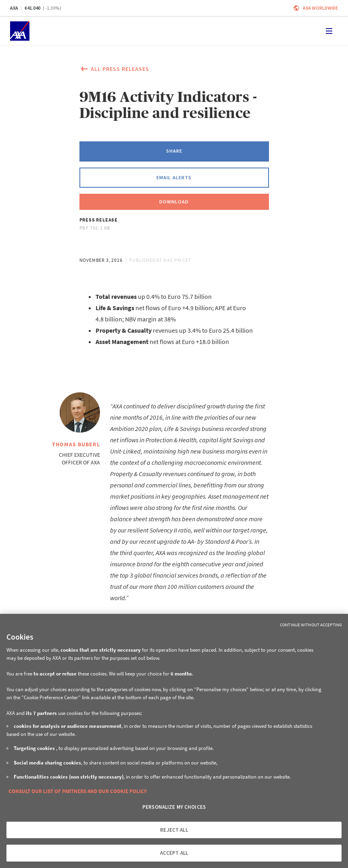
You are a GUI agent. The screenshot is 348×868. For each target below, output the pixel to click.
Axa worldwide (320, 8)
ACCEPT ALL (174, 853)
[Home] (20, 31)
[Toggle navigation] (329, 31)
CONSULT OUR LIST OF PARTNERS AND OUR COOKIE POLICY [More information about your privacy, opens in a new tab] (78, 791)
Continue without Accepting (311, 625)
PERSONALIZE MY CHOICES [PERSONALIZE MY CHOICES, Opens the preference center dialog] (174, 807)
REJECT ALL (174, 830)
